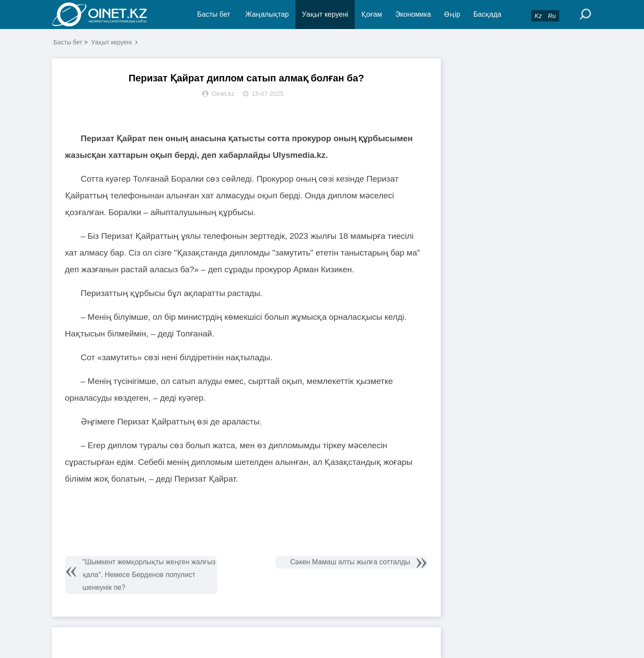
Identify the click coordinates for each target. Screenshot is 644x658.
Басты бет (214, 14)
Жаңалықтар (267, 14)
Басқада (488, 14)
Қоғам (372, 14)
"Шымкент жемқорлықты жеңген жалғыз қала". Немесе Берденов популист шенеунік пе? (149, 575)
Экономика (413, 14)
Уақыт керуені (325, 14)
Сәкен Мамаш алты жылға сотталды (350, 562)
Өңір (452, 14)
